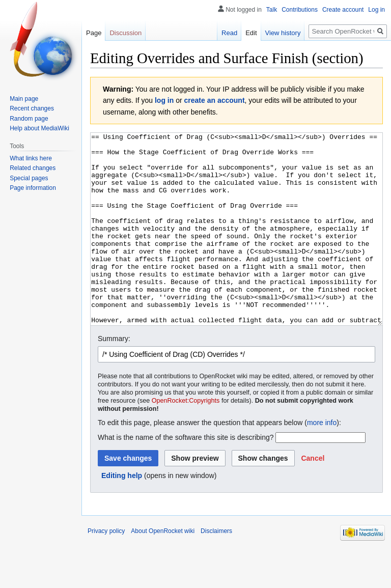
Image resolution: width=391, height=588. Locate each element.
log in (164, 100)
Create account (343, 10)
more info (322, 461)
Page (94, 33)
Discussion (125, 33)
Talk (272, 10)
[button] (313, 496)
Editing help (122, 514)
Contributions (300, 10)
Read (229, 33)
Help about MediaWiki (39, 128)
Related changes (33, 168)
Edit (251, 33)
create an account (215, 100)
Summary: (114, 377)
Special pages (29, 178)
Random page (29, 119)
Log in (376, 10)
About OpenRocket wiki (163, 569)
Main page (24, 99)
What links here (31, 158)
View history (283, 33)
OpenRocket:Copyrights (186, 439)
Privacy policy (106, 569)
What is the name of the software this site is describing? (186, 475)
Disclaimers (216, 569)
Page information (33, 188)
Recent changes (32, 108)
